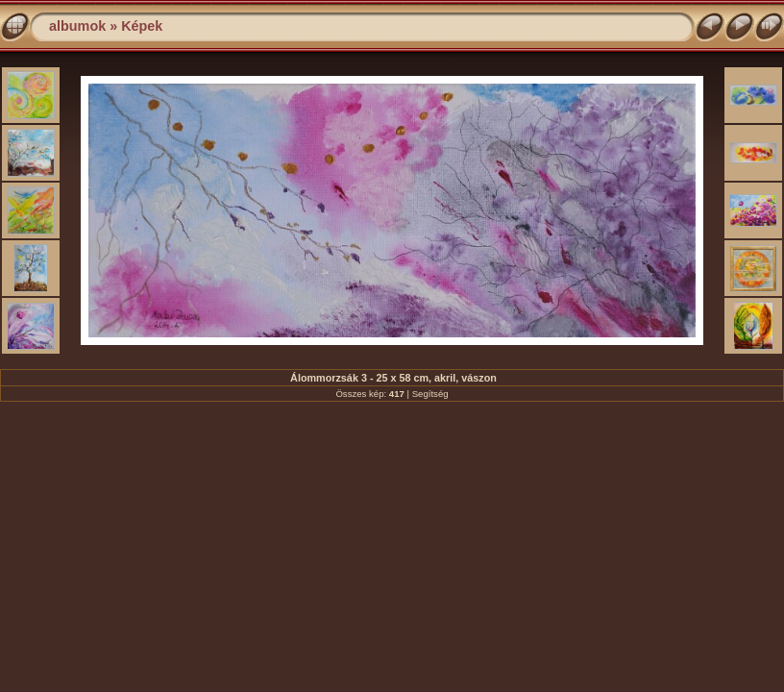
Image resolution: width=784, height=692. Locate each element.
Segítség (430, 394)
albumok (77, 26)
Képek (142, 26)
